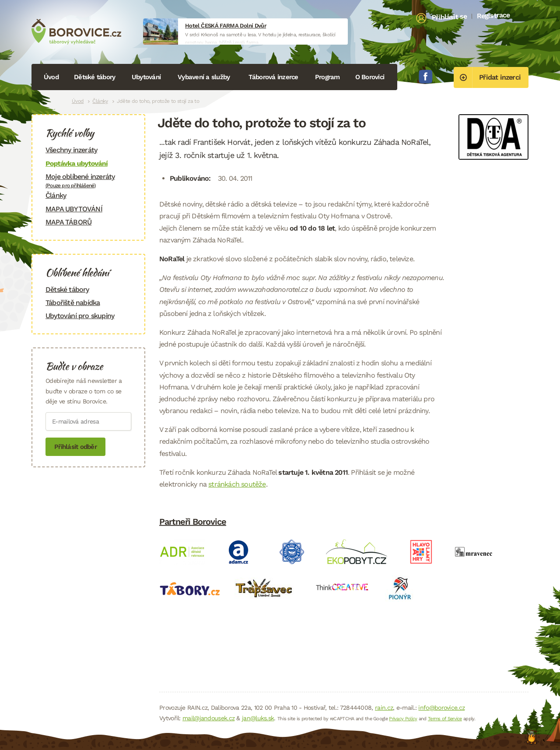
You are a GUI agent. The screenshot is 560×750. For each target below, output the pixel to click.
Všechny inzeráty (71, 150)
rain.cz (384, 708)
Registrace (493, 15)
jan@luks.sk (258, 718)
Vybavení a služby (204, 77)
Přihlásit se (450, 17)
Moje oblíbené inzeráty (88, 180)
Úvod (51, 77)
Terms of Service (445, 719)
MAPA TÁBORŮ (68, 222)
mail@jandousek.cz (208, 718)
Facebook (426, 77)
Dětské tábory (94, 77)
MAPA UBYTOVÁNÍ (74, 209)
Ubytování (146, 77)
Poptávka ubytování (77, 163)
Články (100, 101)
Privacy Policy (403, 719)
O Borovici (370, 77)
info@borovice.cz (441, 708)
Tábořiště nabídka (73, 303)
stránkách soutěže (237, 484)
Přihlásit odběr (75, 447)
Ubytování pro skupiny (80, 316)
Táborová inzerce (273, 77)
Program (327, 77)
